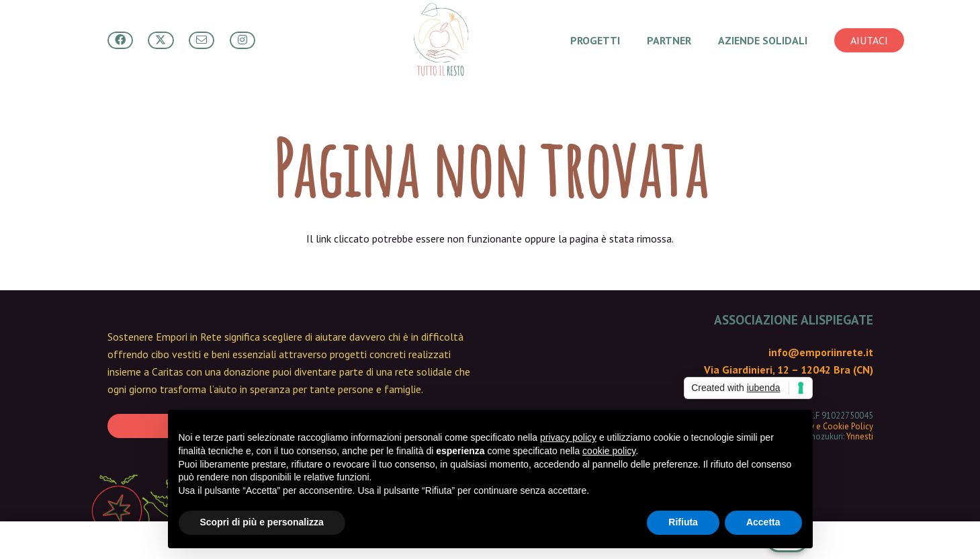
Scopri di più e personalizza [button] (262, 522)
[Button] (120, 40)
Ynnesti (860, 436)
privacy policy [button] (568, 437)
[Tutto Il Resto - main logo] (441, 40)
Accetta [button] (763, 522)
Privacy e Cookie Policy (831, 426)
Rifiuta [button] (683, 522)
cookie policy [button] (609, 451)
